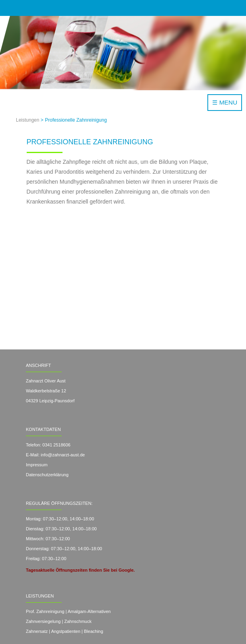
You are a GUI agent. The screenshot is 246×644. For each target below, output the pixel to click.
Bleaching (94, 631)
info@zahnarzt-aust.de (62, 455)
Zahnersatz (37, 631)
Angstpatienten (65, 631)
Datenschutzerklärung (47, 475)
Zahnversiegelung (43, 621)
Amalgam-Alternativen (89, 611)
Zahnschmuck (78, 621)
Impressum (37, 465)
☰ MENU (225, 102)
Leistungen (28, 120)
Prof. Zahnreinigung (45, 611)
